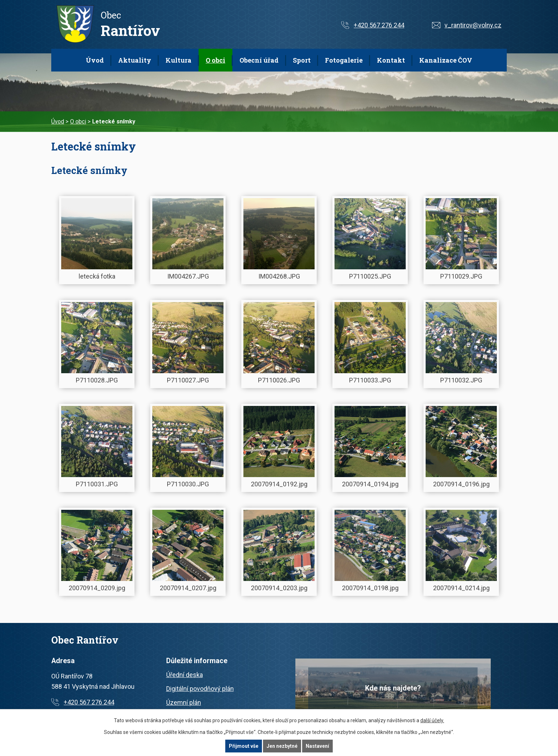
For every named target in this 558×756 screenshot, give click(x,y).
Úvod (95, 60)
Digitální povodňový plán (200, 689)
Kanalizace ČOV (446, 60)
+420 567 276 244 (379, 25)
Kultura (178, 60)
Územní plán (184, 702)
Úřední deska (185, 675)
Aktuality (135, 60)
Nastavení (317, 746)
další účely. (432, 720)
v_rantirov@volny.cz (473, 25)
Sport (302, 60)
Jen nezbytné (282, 746)
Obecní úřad (259, 60)
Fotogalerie (344, 60)
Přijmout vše (244, 746)
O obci (215, 60)
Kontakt (391, 60)
